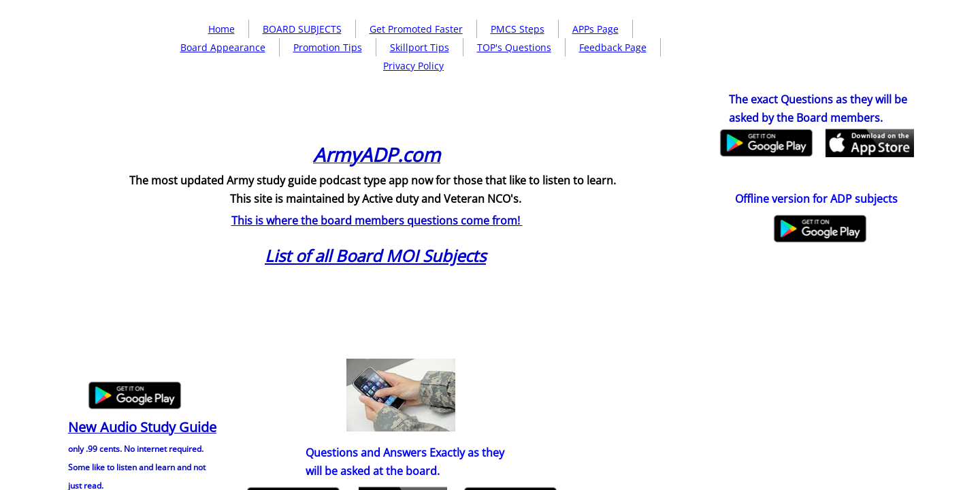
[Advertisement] (406, 174)
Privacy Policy (413, 66)
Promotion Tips (328, 47)
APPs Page (595, 29)
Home (222, 29)
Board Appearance (223, 47)
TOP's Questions (514, 47)
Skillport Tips (420, 47)
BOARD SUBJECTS (302, 29)
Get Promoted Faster (416, 29)
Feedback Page (613, 47)
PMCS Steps (518, 29)
